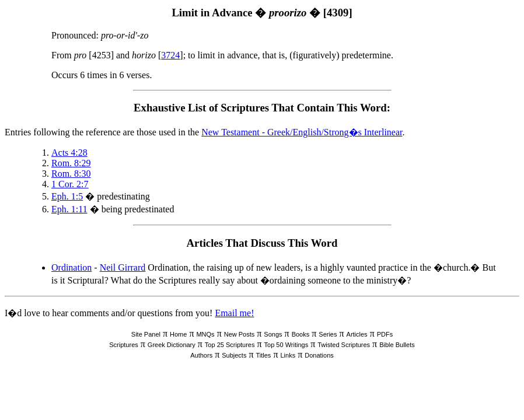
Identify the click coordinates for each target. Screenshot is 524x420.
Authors (201, 355)
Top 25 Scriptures (230, 345)
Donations (319, 355)
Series (328, 334)
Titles (264, 355)
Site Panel (146, 334)
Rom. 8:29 (71, 163)
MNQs (205, 334)
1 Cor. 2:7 (70, 184)
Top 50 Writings (287, 345)
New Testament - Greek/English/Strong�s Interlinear (302, 132)
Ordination (71, 267)
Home (178, 334)
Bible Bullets (397, 345)
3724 (170, 55)
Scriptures (124, 345)
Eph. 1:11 (69, 209)
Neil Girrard (123, 267)
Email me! (234, 313)
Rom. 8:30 (71, 174)
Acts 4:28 (69, 153)
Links (288, 355)
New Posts (240, 334)
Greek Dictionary (172, 345)
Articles (357, 334)
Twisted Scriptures (344, 345)
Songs (273, 334)
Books (301, 334)
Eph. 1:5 (67, 196)
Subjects (234, 355)
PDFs (385, 334)
